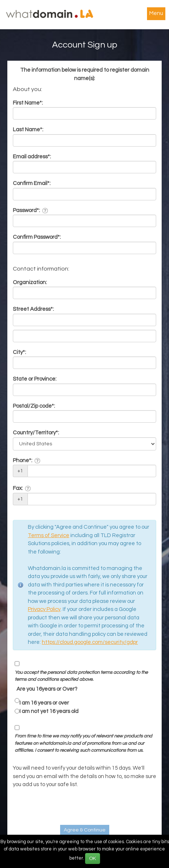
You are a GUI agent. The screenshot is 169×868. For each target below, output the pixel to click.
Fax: (22, 488)
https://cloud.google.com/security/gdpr (90, 642)
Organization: (30, 282)
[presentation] (69, 807)
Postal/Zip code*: (34, 406)
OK (93, 858)
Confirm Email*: (32, 183)
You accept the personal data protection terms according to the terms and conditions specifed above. (81, 676)
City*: (19, 352)
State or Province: (35, 379)
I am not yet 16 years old (49, 711)
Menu (156, 13)
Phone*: (27, 461)
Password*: (30, 211)
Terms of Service (49, 535)
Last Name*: (28, 130)
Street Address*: (33, 309)
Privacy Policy (44, 609)
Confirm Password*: (37, 237)
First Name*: (28, 103)
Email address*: (32, 157)
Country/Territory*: (36, 433)
